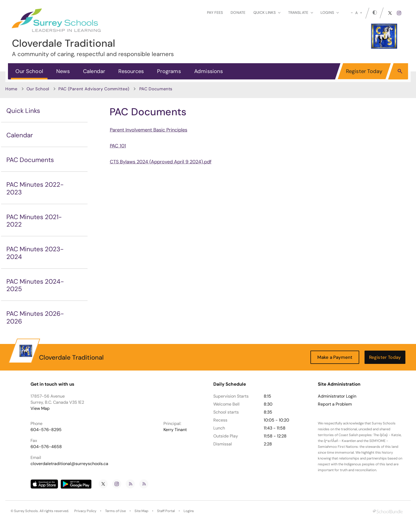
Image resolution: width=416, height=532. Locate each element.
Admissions (209, 71)
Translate (301, 12)
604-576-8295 (46, 430)
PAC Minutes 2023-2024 (35, 253)
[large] (361, 13)
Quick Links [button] (267, 12)
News (63, 71)
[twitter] (390, 13)
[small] (352, 13)
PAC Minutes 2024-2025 (35, 285)
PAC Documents (30, 160)
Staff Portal (166, 511)
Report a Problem (335, 404)
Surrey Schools (26, 511)
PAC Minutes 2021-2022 (34, 221)
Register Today (364, 71)
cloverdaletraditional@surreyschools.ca (69, 464)
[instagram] (399, 13)
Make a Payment (335, 357)
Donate (238, 12)
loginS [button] (330, 12)
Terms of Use (115, 511)
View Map (40, 408)
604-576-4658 (46, 447)
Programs (169, 71)
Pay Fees (215, 12)
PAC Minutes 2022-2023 (35, 188)
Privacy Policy (85, 511)
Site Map (141, 511)
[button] (400, 71)
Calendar (94, 71)
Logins (189, 511)
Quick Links (23, 111)
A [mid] (356, 13)
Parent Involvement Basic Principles (149, 130)
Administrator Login (337, 396)
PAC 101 (118, 146)
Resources (131, 71)
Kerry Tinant (175, 430)
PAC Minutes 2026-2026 (35, 317)
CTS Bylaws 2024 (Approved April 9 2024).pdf (161, 162)
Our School (29, 71)
